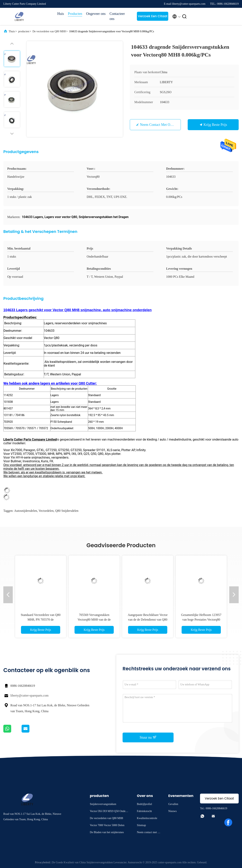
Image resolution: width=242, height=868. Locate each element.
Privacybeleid (42, 862)
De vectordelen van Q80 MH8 (49, 31)
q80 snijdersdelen (67, 511)
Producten (75, 14)
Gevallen (173, 804)
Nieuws (172, 811)
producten (24, 31)
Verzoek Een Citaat (153, 16)
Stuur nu (148, 737)
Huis (61, 14)
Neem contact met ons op (159, 125)
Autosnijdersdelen (25, 511)
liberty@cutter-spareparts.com (29, 695)
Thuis (12, 31)
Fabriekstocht (144, 811)
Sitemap (141, 825)
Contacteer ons (117, 16)
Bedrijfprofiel (144, 804)
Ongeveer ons (96, 14)
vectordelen (46, 511)
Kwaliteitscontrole (147, 818)
